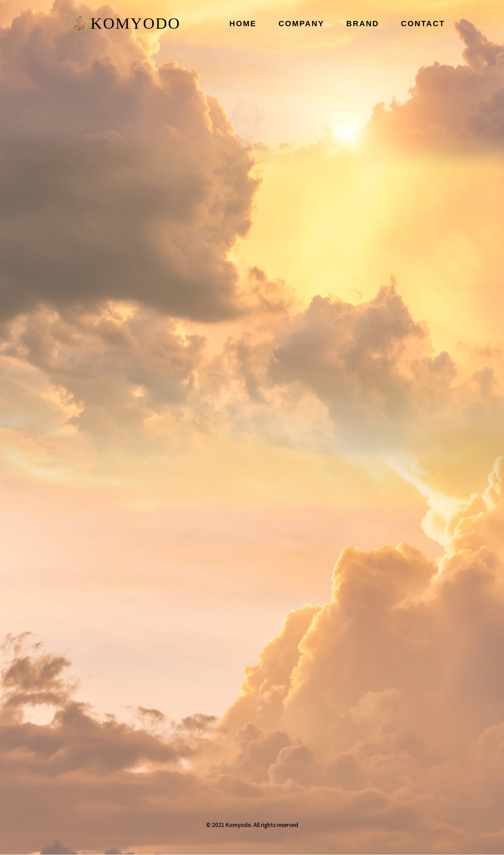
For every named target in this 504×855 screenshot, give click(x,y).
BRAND (363, 24)
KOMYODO (125, 24)
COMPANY (301, 24)
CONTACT (423, 24)
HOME (243, 24)
